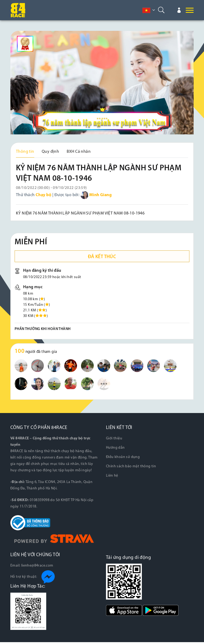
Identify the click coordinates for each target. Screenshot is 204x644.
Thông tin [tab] (25, 152)
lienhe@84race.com (37, 567)
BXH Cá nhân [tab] (79, 152)
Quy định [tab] (50, 152)
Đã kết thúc (102, 259)
